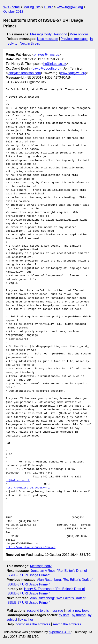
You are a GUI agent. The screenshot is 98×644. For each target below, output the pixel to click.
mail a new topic (77, 611)
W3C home (12, 7)
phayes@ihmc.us (47, 55)
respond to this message (45, 611)
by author (26, 620)
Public (49, 7)
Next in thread (30, 43)
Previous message (74, 39)
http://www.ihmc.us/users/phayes (31, 547)
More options (79, 34)
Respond (61, 34)
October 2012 (13, 12)
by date (64, 615)
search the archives (67, 624)
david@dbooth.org (46, 68)
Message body (41, 34)
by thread (79, 615)
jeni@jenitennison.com (24, 73)
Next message (48, 39)
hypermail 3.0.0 (60, 632)
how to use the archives (33, 624)
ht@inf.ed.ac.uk (55, 64)
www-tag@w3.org (70, 7)
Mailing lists (32, 7)
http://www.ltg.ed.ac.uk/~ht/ (28, 488)
